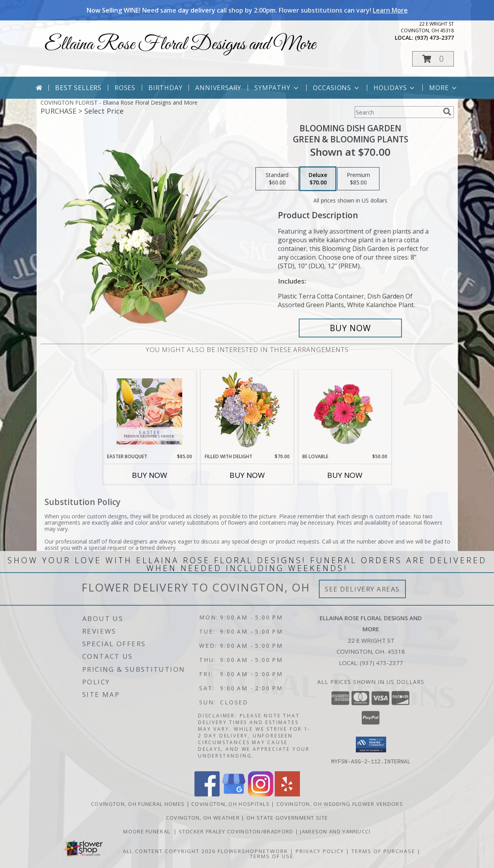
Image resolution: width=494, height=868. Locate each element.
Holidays (395, 88)
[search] (447, 112)
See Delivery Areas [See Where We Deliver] (362, 589)
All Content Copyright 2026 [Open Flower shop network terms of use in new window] (169, 851)
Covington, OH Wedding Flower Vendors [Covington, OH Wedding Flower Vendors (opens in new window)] (340, 803)
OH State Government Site (287, 817)
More (443, 88)
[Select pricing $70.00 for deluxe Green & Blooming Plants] (318, 179)
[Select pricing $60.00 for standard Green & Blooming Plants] (277, 179)
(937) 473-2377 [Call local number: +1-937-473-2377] (434, 38)
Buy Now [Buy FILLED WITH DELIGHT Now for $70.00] (247, 475)
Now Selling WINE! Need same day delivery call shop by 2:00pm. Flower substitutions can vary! (247, 10)
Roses (125, 88)
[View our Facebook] (207, 794)
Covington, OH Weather (203, 817)
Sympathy (277, 88)
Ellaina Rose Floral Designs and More (180, 45)
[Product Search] (397, 112)
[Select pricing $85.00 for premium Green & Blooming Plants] (358, 179)
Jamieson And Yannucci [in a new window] (335, 831)
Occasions (337, 88)
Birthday (165, 88)
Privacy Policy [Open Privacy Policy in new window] (320, 851)
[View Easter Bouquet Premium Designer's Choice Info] (149, 411)
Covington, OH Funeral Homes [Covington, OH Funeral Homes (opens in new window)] (138, 803)
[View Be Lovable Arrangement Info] (345, 411)
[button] (433, 59)
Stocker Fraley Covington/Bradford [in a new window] (237, 831)
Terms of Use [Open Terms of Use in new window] (272, 856)
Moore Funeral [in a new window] (148, 831)
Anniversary (218, 88)
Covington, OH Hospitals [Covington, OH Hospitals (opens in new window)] (230, 803)
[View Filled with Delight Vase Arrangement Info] (247, 412)
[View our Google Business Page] (234, 794)
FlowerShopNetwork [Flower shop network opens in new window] (253, 851)
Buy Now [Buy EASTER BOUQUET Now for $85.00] (150, 475)
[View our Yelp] (287, 794)
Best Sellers (78, 88)
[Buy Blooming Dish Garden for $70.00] (351, 328)
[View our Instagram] (261, 794)
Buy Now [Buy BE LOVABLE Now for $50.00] (345, 475)
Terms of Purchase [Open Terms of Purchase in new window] (383, 851)
